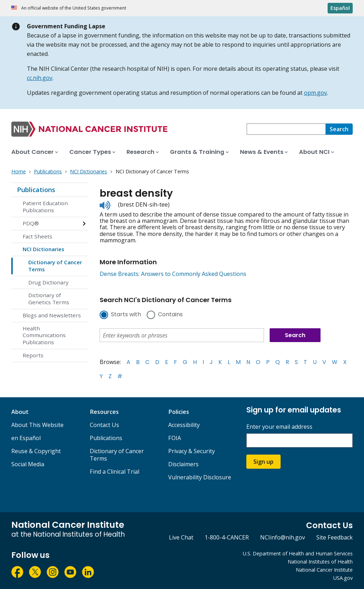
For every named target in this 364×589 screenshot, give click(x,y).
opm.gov (315, 93)
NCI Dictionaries (43, 249)
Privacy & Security (192, 451)
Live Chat (181, 537)
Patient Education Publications (45, 207)
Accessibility (184, 425)
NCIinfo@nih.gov (283, 537)
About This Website (37, 425)
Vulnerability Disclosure (200, 477)
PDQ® (31, 223)
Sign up (263, 462)
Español (340, 8)
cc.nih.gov (40, 78)
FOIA (175, 438)
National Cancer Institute (324, 570)
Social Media (28, 464)
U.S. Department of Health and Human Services (298, 553)
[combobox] (286, 129)
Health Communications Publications (44, 335)
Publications (36, 190)
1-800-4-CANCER (227, 537)
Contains (170, 315)
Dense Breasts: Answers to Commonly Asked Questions (173, 274)
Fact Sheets (37, 236)
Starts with (126, 315)
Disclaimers (183, 464)
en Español (26, 438)
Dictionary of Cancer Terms (55, 266)
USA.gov (343, 578)
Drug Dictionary (48, 282)
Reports (33, 355)
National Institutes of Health (320, 562)
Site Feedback (334, 537)
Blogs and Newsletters (52, 315)
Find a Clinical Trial (115, 472)
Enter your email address (279, 427)
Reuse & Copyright (36, 451)
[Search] (339, 129)
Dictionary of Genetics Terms (49, 299)
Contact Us (104, 425)
